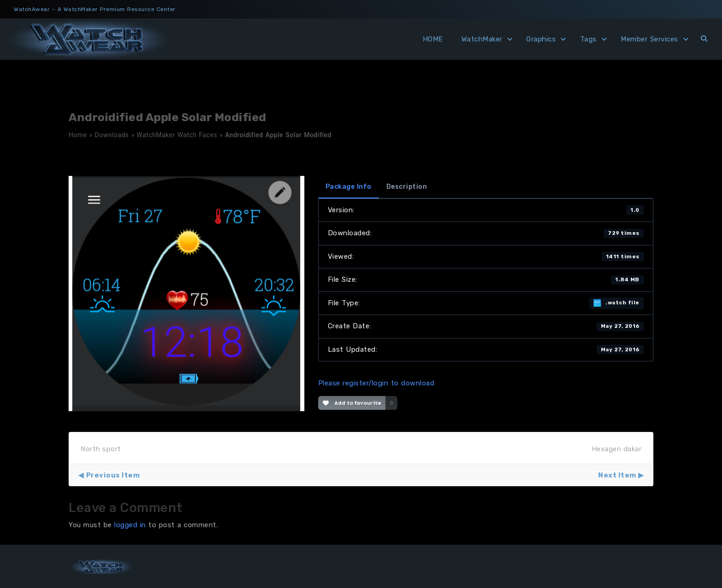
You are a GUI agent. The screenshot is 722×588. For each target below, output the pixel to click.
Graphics (541, 39)
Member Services (649, 39)
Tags (588, 39)
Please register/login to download (376, 383)
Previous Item (113, 475)
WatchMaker (482, 39)
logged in (130, 525)
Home (78, 135)
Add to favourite (352, 403)
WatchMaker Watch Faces (177, 135)
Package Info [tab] (349, 187)
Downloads (112, 135)
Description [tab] (407, 187)
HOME (433, 39)
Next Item (617, 475)
